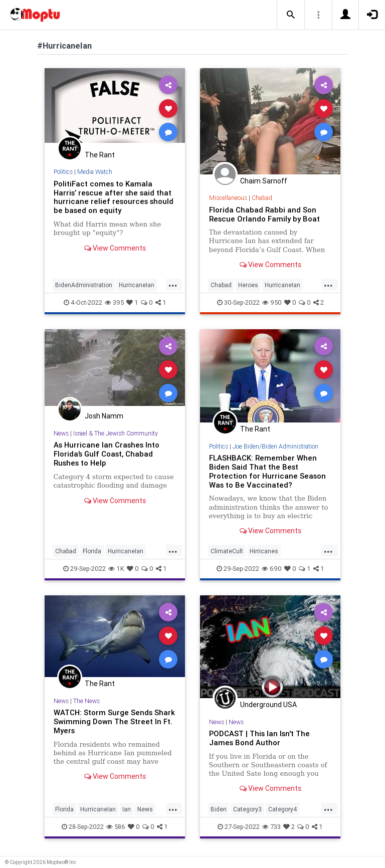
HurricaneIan (137, 285)
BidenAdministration (84, 285)
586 (116, 827)
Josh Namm (104, 416)
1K (116, 569)
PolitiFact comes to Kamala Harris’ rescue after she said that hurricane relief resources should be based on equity (114, 197)
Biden (219, 809)
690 (272, 569)
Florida (92, 551)
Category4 (282, 809)
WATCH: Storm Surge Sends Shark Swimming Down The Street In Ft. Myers (114, 721)
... (173, 284)
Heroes (248, 285)
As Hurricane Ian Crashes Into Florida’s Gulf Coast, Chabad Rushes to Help (107, 454)
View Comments (115, 248)
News (61, 433)
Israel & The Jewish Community (116, 433)
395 (114, 302)
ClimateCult (227, 551)
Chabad (262, 198)
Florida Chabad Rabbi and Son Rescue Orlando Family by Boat (264, 214)
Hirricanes (264, 551)
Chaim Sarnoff (264, 181)
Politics (63, 172)
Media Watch (95, 172)
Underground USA (268, 705)
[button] (291, 15)
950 (272, 302)
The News (86, 701)
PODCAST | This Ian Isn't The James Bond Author (259, 738)
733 (271, 827)
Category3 (247, 809)
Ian (127, 809)
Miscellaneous (228, 198)
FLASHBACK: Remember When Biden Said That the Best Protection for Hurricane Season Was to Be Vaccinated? (267, 471)
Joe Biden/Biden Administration (275, 446)
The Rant (100, 155)
